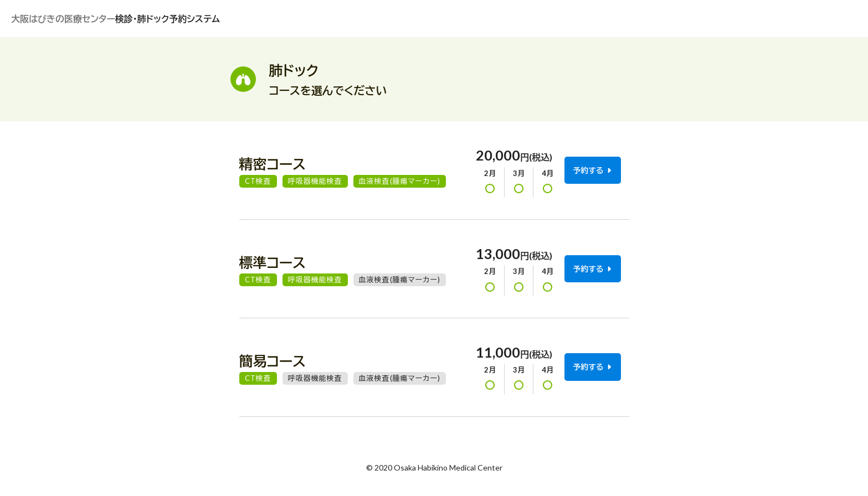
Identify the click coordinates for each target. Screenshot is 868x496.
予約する (592, 170)
